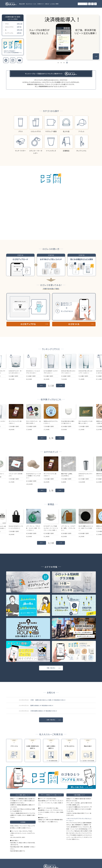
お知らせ (47, 4)
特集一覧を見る (51, 668)
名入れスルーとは (31, 4)
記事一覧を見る (51, 720)
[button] (58, 63)
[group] (63, 37)
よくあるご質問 (54, 4)
